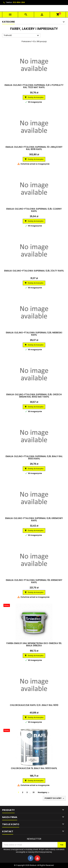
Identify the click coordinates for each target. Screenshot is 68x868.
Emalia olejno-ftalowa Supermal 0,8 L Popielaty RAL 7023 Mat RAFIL (34, 86)
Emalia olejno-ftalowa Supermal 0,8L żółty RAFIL (34, 271)
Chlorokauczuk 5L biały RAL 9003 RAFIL (34, 768)
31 (34, 792)
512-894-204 (19, 2)
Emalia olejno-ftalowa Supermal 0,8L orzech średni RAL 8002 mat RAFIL (34, 396)
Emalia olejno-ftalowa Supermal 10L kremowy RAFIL (34, 581)
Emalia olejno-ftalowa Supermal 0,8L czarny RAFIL (34, 210)
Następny (44, 792)
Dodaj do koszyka (34, 97)
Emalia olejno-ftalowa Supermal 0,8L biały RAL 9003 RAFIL (34, 457)
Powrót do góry (55, 798)
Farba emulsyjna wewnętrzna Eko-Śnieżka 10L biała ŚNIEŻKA (34, 644)
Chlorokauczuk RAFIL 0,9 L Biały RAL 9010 (34, 705)
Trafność (22, 36)
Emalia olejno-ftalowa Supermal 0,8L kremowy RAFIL (34, 519)
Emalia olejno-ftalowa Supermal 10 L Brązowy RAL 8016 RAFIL (34, 148)
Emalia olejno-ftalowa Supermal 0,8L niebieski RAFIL (34, 334)
